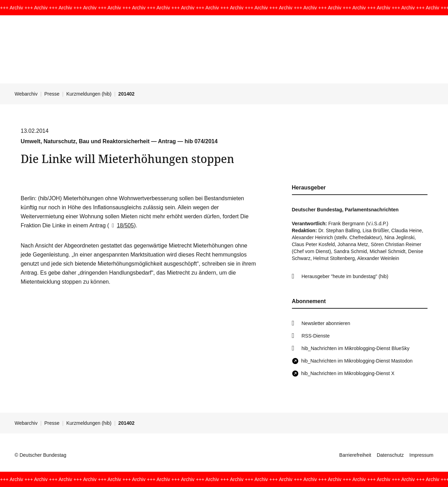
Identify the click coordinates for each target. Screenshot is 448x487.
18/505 (121, 225)
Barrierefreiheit (355, 455)
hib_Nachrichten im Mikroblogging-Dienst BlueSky (356, 348)
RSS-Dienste (316, 336)
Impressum (421, 455)
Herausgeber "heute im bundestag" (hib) (345, 276)
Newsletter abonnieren (326, 323)
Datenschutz (390, 455)
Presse (52, 94)
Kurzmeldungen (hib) (89, 94)
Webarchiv (26, 94)
